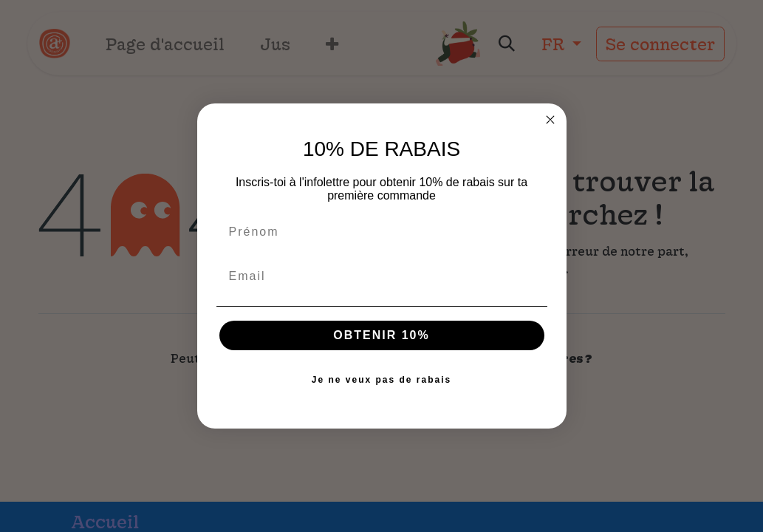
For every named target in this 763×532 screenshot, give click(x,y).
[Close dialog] (550, 120)
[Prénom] (382, 232)
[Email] (382, 276)
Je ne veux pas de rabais (381, 380)
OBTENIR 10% (381, 335)
